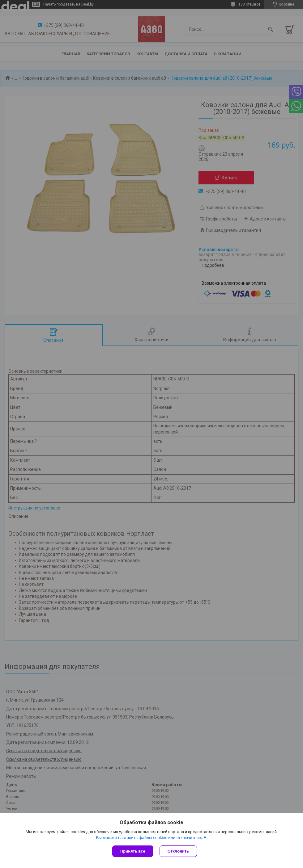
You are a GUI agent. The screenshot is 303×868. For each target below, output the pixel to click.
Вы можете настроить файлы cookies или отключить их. (149, 838)
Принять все (133, 851)
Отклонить (178, 851)
